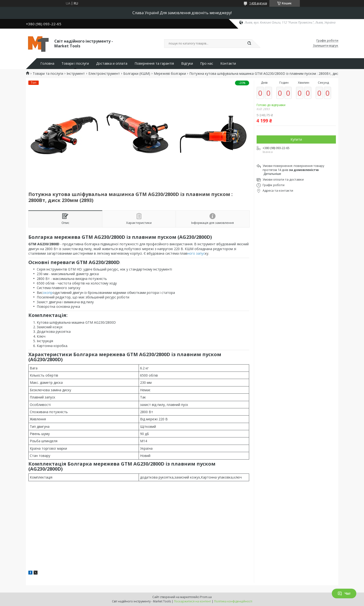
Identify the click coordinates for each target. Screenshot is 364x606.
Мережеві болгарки (170, 74)
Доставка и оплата (112, 63)
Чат (344, 593)
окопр (48, 293)
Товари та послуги (48, 74)
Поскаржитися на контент (192, 601)
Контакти (228, 63)
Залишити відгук (326, 46)
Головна (47, 63)
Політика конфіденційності (233, 601)
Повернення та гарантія (154, 63)
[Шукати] (249, 44)
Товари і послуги (75, 63)
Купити (296, 139)
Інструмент (76, 74)
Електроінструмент (104, 74)
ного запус (196, 253)
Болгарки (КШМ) (137, 74)
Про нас (207, 63)
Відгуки (187, 63)
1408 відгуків (258, 3)
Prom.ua (206, 597)
